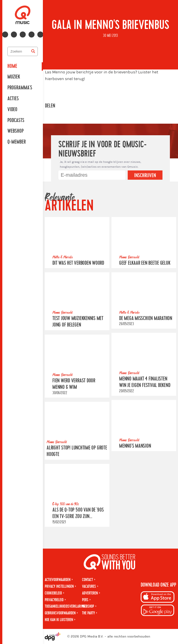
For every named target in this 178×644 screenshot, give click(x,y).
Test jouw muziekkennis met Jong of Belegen (78, 322)
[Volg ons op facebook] (5, 35)
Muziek (14, 77)
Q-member (17, 142)
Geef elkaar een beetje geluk (145, 263)
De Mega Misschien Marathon (146, 318)
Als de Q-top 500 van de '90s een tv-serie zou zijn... (78, 513)
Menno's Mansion (135, 446)
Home (12, 66)
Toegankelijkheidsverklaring (65, 606)
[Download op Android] (158, 611)
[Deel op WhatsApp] (77, 106)
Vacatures (89, 586)
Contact (87, 580)
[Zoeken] (33, 51)
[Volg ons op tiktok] (40, 35)
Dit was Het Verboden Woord (78, 263)
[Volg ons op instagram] (14, 35)
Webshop (16, 131)
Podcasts (16, 120)
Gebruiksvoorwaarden (60, 613)
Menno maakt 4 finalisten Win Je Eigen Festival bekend (145, 382)
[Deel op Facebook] (64, 106)
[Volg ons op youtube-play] (23, 35)
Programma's (20, 88)
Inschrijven (145, 176)
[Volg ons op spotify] (32, 35)
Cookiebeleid (53, 593)
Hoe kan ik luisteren (59, 620)
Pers (85, 600)
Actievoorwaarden (58, 580)
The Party (88, 613)
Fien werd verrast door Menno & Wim (74, 384)
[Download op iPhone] (158, 598)
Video (12, 110)
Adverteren (90, 593)
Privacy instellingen (59, 586)
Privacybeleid (54, 600)
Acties (13, 99)
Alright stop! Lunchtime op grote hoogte (77, 451)
